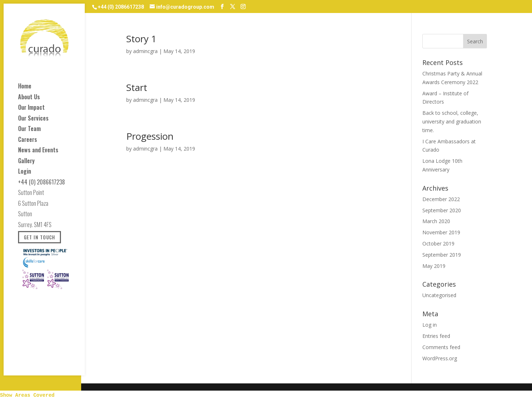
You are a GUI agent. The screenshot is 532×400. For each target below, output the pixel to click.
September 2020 (442, 210)
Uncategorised (439, 295)
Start (137, 87)
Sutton (25, 215)
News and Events (38, 151)
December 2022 (441, 199)
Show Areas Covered (27, 395)
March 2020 (436, 221)
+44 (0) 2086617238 (41, 183)
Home (25, 87)
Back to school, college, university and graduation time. (452, 121)
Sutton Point (31, 194)
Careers (28, 141)
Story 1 (141, 39)
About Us (29, 98)
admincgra (145, 51)
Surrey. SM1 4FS (35, 226)
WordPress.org (440, 358)
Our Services (33, 119)
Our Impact (31, 108)
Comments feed (441, 347)
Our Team (29, 130)
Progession (150, 136)
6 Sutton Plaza (33, 205)
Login (25, 172)
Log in (430, 325)
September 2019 (442, 255)
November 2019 (441, 232)
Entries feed (436, 336)
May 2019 (434, 266)
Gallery (26, 162)
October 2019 (438, 244)
